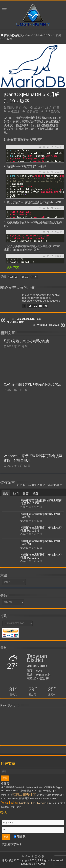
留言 (26, 494)
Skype (59, 787)
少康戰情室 (26, 791)
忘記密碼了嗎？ (12, 845)
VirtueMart (13, 798)
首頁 (5, 35)
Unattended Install (34, 787)
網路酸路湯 (49, 787)
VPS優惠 (46, 791)
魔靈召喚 (10, 787)
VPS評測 (37, 791)
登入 (37, 485)
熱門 (16, 494)
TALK (52, 803)
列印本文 (13, 267)
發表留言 (32, 111)
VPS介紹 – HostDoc (48, 325)
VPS (3, 787)
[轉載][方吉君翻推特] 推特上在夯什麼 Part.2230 (41, 556)
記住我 (20, 837)
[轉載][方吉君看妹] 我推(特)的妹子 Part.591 (42, 543)
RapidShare (45, 798)
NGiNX (16, 791)
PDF (54, 798)
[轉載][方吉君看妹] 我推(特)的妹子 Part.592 (42, 516)
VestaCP (20, 787)
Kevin (41, 864)
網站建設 (17, 35)
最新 (6, 494)
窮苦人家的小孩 (17, 108)
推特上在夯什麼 (24, 794)
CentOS (14, 277)
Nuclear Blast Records (33, 803)
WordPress (6, 795)
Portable (59, 795)
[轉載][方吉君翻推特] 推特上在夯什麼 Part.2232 (41, 502)
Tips (34, 277)
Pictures (34, 798)
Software (41, 795)
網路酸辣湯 (24, 798)
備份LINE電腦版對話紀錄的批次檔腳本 (33, 385)
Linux (25, 277)
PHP (57, 803)
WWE (9, 791)
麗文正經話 (16, 807)
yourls (4, 798)
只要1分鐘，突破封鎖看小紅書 (30, 341)
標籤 (36, 494)
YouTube (9, 803)
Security (50, 795)
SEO (3, 791)
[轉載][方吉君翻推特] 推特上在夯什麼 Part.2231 (41, 529)
